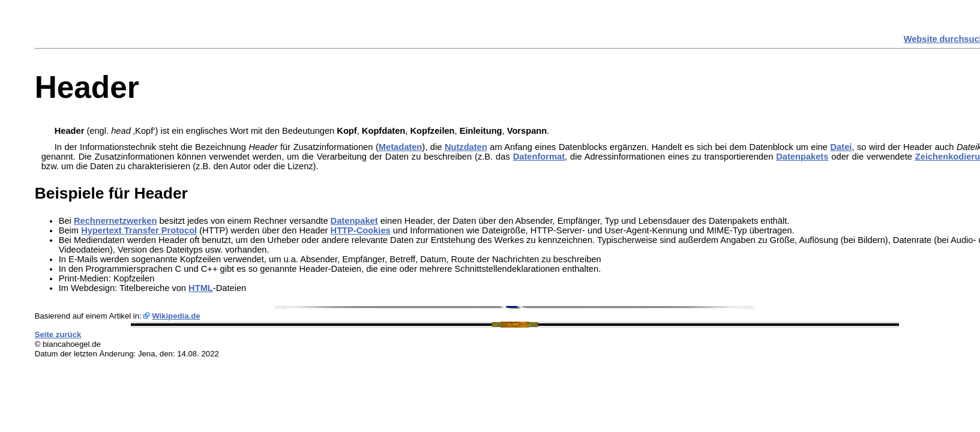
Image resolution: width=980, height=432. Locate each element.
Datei (841, 147)
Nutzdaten (466, 147)
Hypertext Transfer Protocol (139, 230)
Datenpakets (802, 157)
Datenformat (539, 157)
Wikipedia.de (176, 316)
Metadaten (400, 147)
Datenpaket (354, 221)
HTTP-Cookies (361, 230)
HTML (201, 288)
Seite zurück (58, 334)
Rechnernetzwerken (115, 221)
